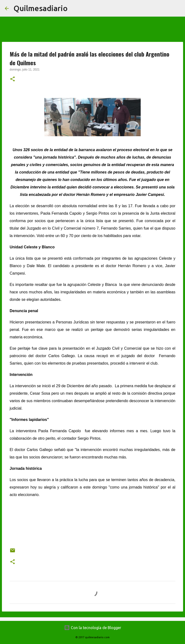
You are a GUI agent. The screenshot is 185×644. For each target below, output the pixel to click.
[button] (13, 79)
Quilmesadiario (41, 8)
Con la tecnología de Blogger (93, 628)
